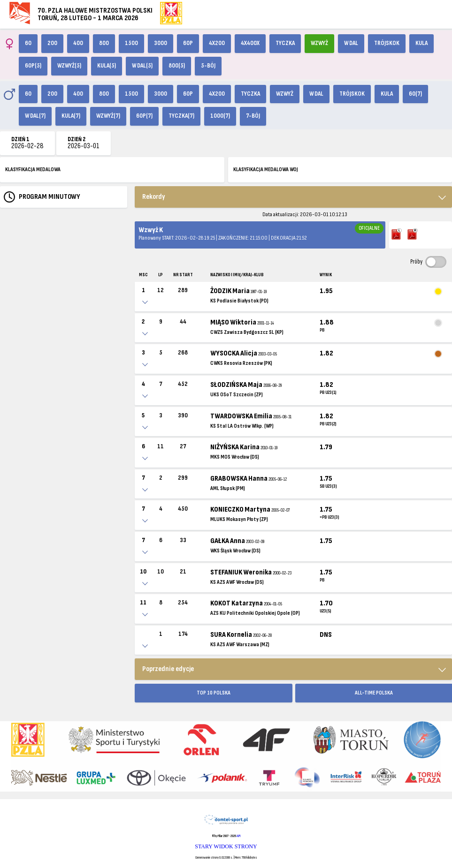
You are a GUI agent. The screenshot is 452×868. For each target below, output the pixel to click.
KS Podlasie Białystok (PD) (239, 301)
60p (188, 43)
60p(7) (144, 116)
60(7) (415, 94)
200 (52, 43)
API (238, 836)
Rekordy (154, 197)
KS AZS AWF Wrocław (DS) (237, 582)
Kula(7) (71, 116)
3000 (161, 43)
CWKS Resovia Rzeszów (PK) (241, 363)
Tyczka (285, 43)
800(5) (177, 66)
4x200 (217, 43)
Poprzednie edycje (168, 669)
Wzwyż (319, 43)
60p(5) (33, 66)
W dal (351, 43)
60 (28, 43)
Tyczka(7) (181, 116)
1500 (131, 43)
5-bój (208, 66)
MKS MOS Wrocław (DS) (235, 457)
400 (78, 43)
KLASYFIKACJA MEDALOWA (33, 170)
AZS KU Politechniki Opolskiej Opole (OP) (255, 613)
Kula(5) (107, 66)
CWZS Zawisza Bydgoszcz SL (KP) (247, 332)
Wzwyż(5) (69, 66)
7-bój (253, 116)
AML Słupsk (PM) (228, 488)
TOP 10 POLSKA (214, 693)
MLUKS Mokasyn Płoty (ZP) (239, 519)
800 (104, 43)
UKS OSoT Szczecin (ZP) (237, 395)
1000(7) (220, 116)
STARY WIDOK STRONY (226, 846)
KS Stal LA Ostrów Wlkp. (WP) (242, 426)
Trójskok (387, 43)
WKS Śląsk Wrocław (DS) (235, 551)
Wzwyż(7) (108, 116)
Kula (421, 43)
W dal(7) (35, 116)
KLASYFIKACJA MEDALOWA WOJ (266, 170)
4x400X (250, 43)
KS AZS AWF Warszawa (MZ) (240, 645)
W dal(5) (142, 66)
